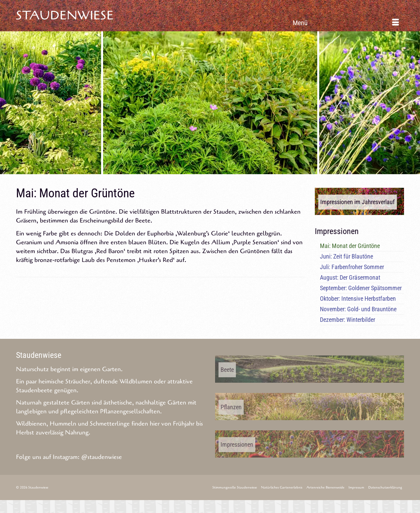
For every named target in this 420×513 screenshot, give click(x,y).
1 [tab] (169, 171)
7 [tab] (218, 171)
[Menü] (346, 23)
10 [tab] (243, 171)
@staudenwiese (102, 457)
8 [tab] (226, 171)
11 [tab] (251, 171)
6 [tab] (210, 171)
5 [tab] (202, 171)
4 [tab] (194, 171)
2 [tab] (177, 171)
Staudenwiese (65, 15)
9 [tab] (235, 171)
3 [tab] (185, 171)
